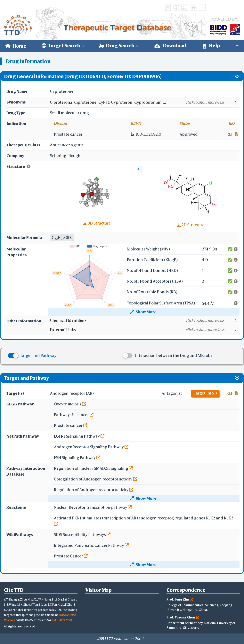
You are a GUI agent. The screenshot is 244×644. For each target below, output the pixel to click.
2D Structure (191, 225)
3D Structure (97, 223)
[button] (145, 102)
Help (211, 46)
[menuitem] (16, 46)
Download (170, 46)
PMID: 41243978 (62, 620)
